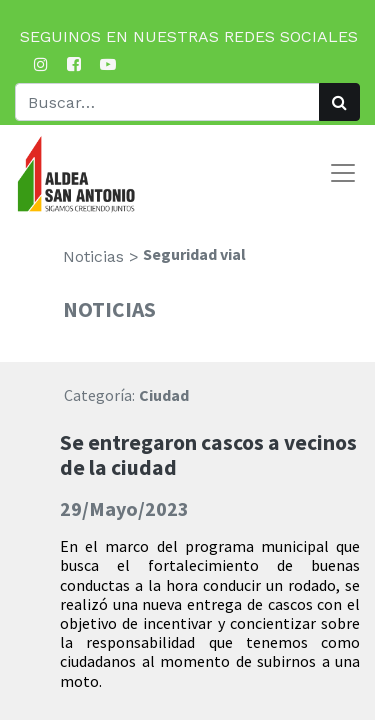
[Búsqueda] (339, 102)
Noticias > (101, 256)
